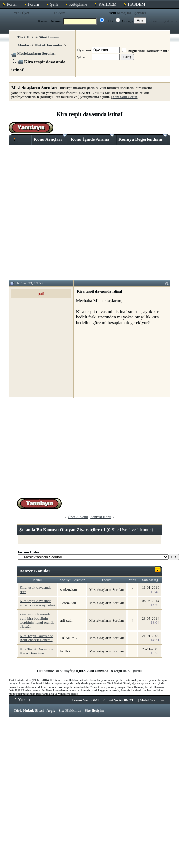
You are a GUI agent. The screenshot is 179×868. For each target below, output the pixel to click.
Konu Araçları (50, 138)
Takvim (60, 13)
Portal (12, 4)
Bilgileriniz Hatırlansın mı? (145, 51)
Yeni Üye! (21, 13)
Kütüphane (78, 4)
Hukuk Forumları (49, 45)
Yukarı (22, 699)
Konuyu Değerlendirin (143, 138)
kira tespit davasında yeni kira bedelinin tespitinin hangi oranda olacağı (37, 620)
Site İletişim (94, 710)
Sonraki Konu (101, 517)
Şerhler (140, 13)
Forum (33, 4)
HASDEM (137, 4)
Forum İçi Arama (164, 21)
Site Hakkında (70, 710)
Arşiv (51, 710)
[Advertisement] (64, 212)
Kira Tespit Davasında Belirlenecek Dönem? (36, 638)
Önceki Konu (78, 517)
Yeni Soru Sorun (125, 97)
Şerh (54, 4)
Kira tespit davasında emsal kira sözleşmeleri (37, 603)
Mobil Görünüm (152, 700)
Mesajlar (124, 13)
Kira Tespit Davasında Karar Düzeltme (36, 651)
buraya (13, 683)
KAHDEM (108, 4)
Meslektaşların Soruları (36, 53)
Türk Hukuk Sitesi (29, 710)
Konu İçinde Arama (93, 138)
